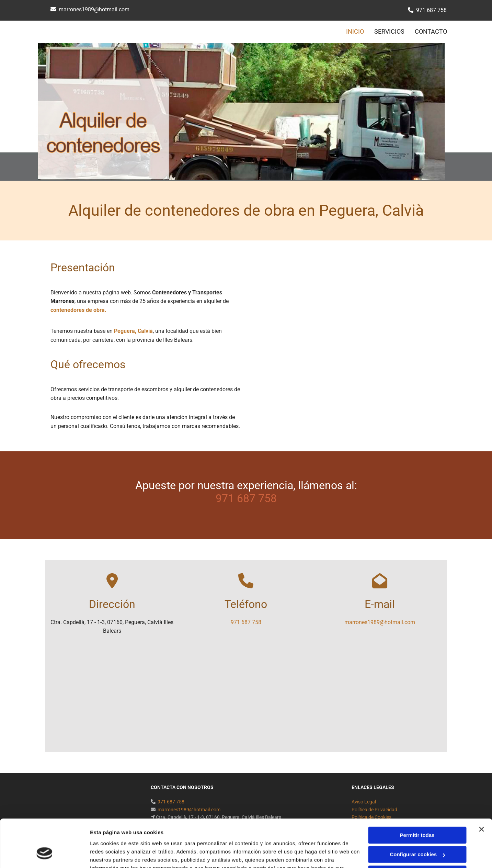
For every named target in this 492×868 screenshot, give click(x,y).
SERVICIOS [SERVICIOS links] (389, 31)
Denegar (417, 833)
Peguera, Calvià (133, 331)
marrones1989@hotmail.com (94, 9)
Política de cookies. (140, 836)
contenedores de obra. (78, 310)
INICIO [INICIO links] (355, 31)
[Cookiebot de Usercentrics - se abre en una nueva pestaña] (44, 855)
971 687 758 (431, 10)
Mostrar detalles (110, 854)
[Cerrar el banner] (481, 788)
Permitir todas (417, 794)
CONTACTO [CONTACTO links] (431, 31)
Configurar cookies (417, 814)
